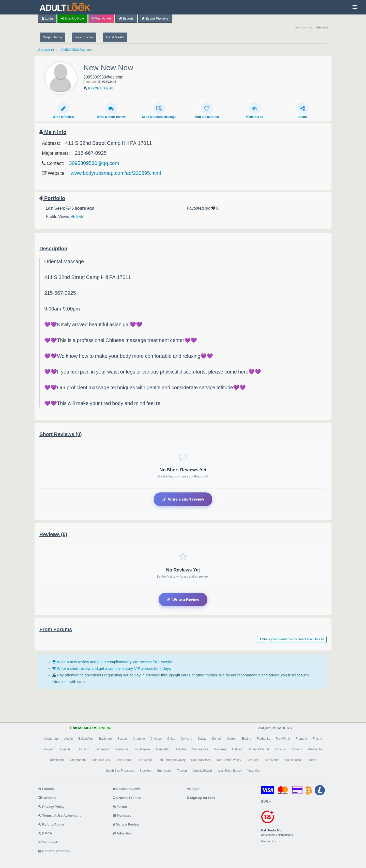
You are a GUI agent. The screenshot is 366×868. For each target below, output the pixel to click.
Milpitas (181, 749)
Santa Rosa (293, 760)
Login (47, 18)
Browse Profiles (127, 798)
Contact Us (269, 841)
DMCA (45, 833)
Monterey (220, 749)
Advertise (122, 833)
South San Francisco (120, 771)
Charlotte (139, 739)
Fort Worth (283, 739)
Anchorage (51, 739)
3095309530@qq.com (82, 49)
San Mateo (272, 760)
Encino (247, 739)
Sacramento (78, 760)
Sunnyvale (164, 771)
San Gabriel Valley (228, 760)
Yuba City (254, 771)
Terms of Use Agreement (59, 816)
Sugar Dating (52, 37)
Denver (217, 739)
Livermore (121, 749)
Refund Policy (51, 824)
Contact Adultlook (54, 851)
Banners (47, 798)
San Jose (253, 760)
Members (122, 816)
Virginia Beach (202, 771)
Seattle (311, 760)
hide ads (321, 27)
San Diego (145, 760)
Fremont (301, 739)
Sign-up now (72, 18)
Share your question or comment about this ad (292, 639)
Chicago (156, 739)
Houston (83, 749)
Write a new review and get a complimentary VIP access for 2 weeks (112, 662)
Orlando (281, 749)
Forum (120, 807)
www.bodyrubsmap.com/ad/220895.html (116, 173)
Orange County (259, 749)
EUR (266, 802)
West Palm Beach (230, 771)
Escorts (126, 18)
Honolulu (66, 749)
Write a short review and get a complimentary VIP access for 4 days (112, 668)
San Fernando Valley (172, 760)
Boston (122, 739)
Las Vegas (102, 749)
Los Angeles (142, 749)
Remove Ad (49, 842)
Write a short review (111, 110)
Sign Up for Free (201, 798)
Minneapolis (200, 749)
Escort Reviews (155, 18)
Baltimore (106, 739)
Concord (186, 739)
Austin (68, 739)
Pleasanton (316, 749)
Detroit (232, 739)
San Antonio (124, 760)
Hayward (48, 749)
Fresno (317, 739)
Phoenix (297, 749)
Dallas (202, 739)
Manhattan (163, 749)
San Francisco (201, 760)
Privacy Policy (51, 807)
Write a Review (63, 110)
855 (77, 216)
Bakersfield (86, 739)
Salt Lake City (101, 760)
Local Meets (115, 37)
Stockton (146, 771)
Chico (171, 739)
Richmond (57, 760)
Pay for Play (84, 37)
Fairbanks (263, 739)
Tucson (182, 771)
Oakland (238, 749)
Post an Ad (101, 18)
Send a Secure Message (159, 110)
